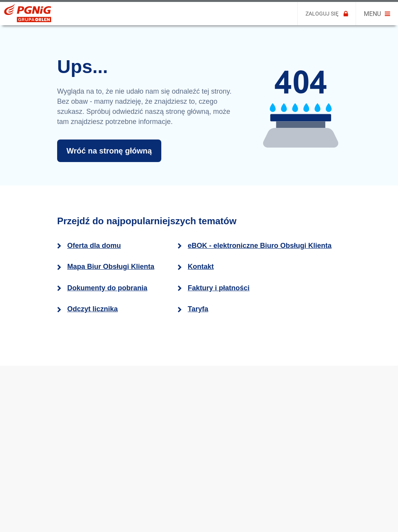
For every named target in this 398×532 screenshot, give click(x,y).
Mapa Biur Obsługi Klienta (111, 267)
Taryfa (198, 309)
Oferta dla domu (94, 246)
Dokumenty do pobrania (107, 288)
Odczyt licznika (93, 309)
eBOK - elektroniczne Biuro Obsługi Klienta (260, 246)
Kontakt (201, 267)
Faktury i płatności (219, 288)
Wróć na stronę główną (109, 151)
